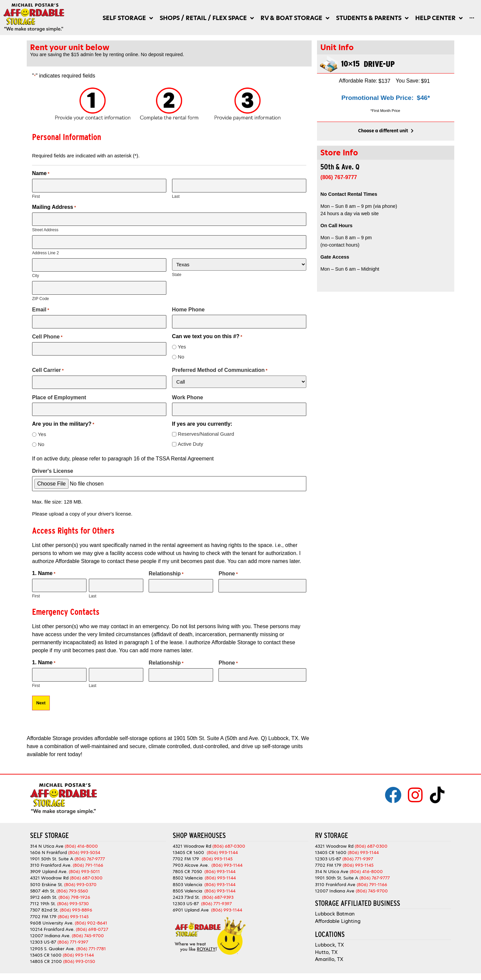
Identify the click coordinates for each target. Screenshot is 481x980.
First (36, 196)
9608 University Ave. (52, 923)
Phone (228, 574)
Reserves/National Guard (206, 434)
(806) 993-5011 (84, 872)
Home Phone (188, 310)
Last (176, 196)
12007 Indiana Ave (335, 891)
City (36, 276)
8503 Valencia (187, 885)
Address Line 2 (45, 253)
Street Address (45, 230)
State (177, 275)
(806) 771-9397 (73, 942)
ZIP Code (40, 299)
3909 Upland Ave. (49, 872)
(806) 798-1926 (74, 897)
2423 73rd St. (186, 897)
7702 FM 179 (43, 917)
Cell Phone (47, 337)
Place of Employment (59, 397)
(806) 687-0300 (86, 878)
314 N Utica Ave (47, 846)
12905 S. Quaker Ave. (52, 949)
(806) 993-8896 (76, 910)
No (181, 357)
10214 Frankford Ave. (52, 929)
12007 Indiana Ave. (50, 936)
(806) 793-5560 (72, 891)
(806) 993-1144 (78, 955)
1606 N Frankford (48, 853)
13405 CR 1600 (46, 955)
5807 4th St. (43, 891)
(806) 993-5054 (84, 853)
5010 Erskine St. (47, 885)
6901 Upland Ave (191, 910)
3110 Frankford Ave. (51, 865)
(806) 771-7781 (91, 949)
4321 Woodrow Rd (50, 878)
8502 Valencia (188, 878)
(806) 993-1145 (73, 917)
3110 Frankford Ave (335, 885)
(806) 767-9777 (90, 859)
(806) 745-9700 (88, 936)
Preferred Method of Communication (220, 370)
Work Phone (188, 397)
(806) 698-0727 (92, 929)
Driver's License (53, 471)
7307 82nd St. (44, 910)
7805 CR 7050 (187, 872)
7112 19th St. (43, 904)
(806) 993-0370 (80, 885)
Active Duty (190, 444)
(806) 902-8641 (91, 923)
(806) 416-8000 (81, 846)
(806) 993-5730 (73, 904)
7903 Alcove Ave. (192, 865)
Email (41, 310)
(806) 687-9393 (218, 897)
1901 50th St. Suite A (52, 859)
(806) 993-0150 (79, 961)
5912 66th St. (44, 897)
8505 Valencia (187, 891)
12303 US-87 (43, 942)
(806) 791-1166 (88, 865)
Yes (182, 347)
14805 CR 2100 (46, 961)
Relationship (166, 574)
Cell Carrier (48, 370)
